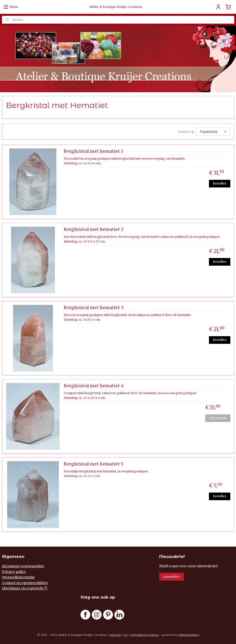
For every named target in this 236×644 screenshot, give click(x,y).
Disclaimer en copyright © (25, 588)
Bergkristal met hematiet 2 (94, 229)
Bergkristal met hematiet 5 (94, 464)
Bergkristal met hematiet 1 (93, 151)
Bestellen (220, 183)
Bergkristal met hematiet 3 (94, 308)
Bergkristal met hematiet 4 (94, 386)
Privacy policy (14, 572)
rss (126, 635)
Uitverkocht (218, 418)
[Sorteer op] (213, 132)
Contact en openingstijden (25, 583)
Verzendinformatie (18, 577)
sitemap (116, 635)
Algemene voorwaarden (23, 566)
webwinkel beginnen (145, 635)
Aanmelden (172, 577)
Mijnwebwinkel (189, 635)
